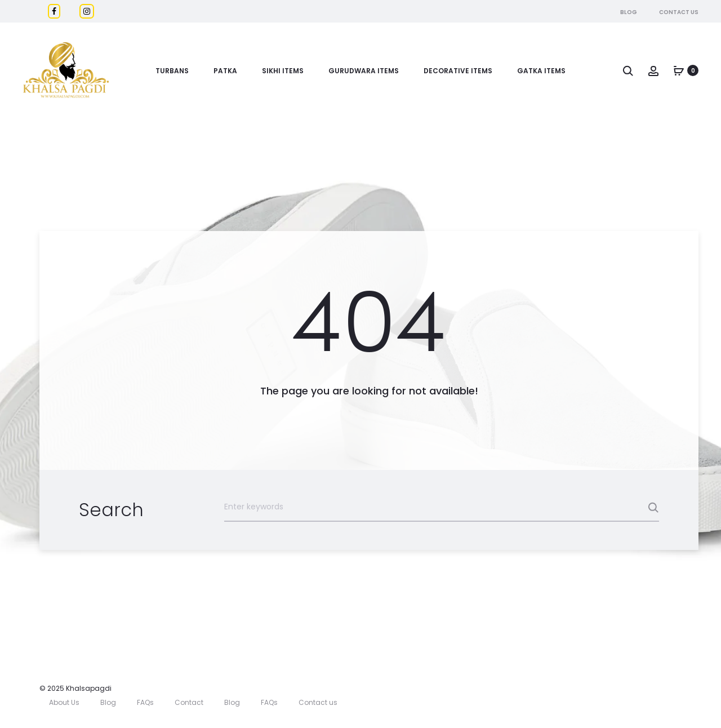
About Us (64, 702)
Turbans (172, 71)
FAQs (145, 702)
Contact (189, 702)
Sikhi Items (283, 71)
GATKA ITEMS (541, 71)
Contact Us (679, 12)
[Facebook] (54, 11)
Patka (225, 71)
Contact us (318, 702)
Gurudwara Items (364, 71)
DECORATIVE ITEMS (458, 71)
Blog (629, 12)
